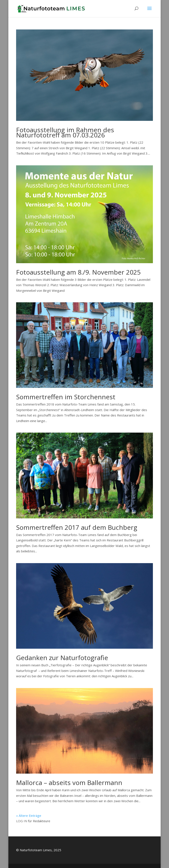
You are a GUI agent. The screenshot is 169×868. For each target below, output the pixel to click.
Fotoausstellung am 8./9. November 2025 (78, 272)
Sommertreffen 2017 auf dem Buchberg (77, 527)
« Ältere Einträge (29, 816)
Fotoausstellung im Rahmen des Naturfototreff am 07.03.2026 (65, 132)
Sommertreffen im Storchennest (66, 397)
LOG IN (22, 821)
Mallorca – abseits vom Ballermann (69, 783)
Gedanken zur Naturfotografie (62, 658)
